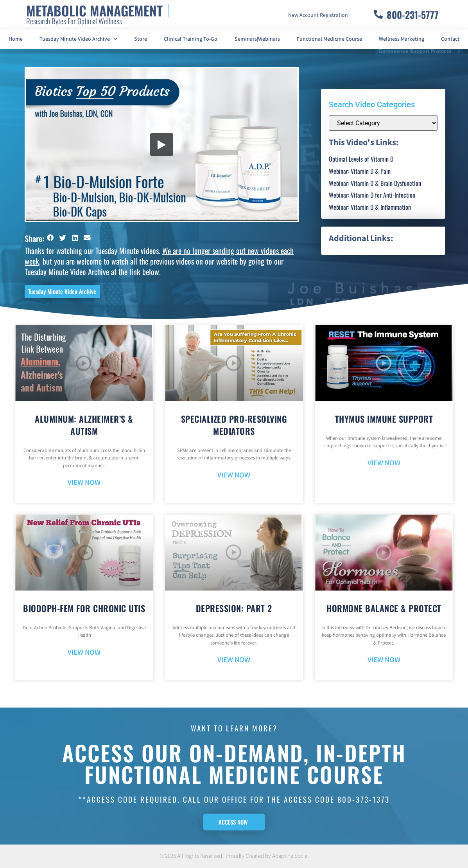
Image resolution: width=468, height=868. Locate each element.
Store (141, 39)
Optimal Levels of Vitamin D (361, 159)
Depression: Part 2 (234, 608)
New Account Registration (318, 15)
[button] (50, 238)
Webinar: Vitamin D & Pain (360, 171)
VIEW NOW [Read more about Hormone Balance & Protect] (384, 660)
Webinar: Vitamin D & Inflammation (370, 207)
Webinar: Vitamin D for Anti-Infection (372, 195)
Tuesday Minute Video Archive (78, 39)
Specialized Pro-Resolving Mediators (234, 425)
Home (16, 39)
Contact (450, 39)
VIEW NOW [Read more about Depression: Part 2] (234, 660)
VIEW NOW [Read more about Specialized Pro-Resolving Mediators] (234, 475)
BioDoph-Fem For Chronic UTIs (84, 608)
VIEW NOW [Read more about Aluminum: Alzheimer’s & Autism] (84, 483)
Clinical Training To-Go (191, 39)
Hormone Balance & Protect (384, 608)
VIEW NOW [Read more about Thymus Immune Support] (384, 463)
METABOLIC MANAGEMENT (94, 10)
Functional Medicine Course (329, 39)
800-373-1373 (364, 799)
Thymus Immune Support (384, 419)
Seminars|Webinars (257, 39)
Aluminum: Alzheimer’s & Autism (84, 425)
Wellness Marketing (402, 39)
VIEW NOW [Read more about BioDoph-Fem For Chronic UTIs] (84, 653)
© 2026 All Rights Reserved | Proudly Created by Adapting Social (234, 856)
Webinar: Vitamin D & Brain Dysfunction (375, 183)
